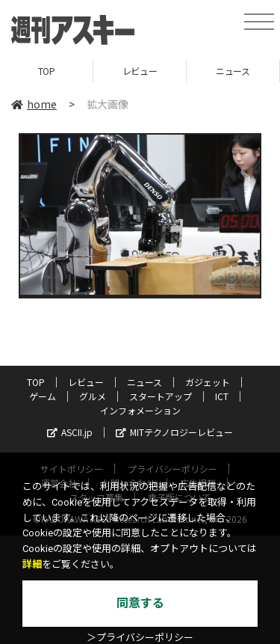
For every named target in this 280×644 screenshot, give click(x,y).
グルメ (93, 396)
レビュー (140, 71)
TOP (47, 71)
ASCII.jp (70, 432)
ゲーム (43, 396)
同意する (140, 603)
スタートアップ (161, 396)
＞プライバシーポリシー (140, 638)
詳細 (32, 564)
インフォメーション (140, 410)
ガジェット (208, 382)
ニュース (233, 71)
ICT (222, 396)
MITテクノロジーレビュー (174, 432)
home (34, 104)
